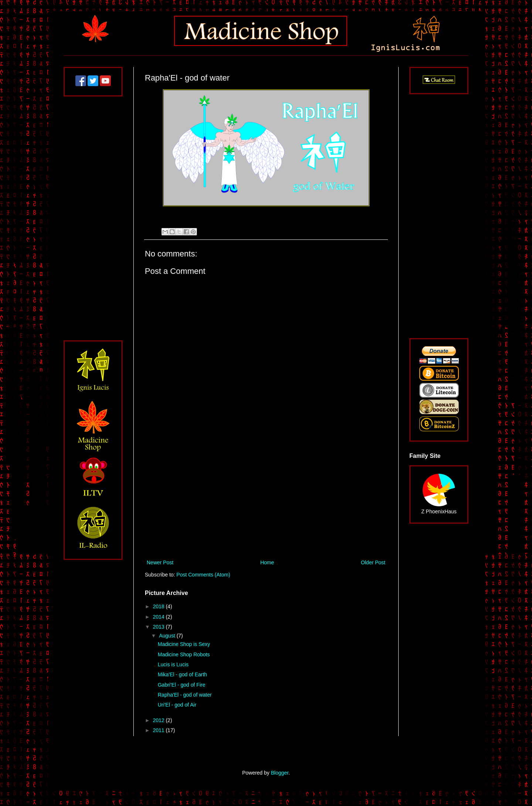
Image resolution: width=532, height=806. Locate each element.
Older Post (373, 562)
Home (267, 562)
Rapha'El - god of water (185, 695)
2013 (159, 627)
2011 (159, 730)
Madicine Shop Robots (184, 654)
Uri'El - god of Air (177, 705)
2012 (159, 720)
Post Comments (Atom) (203, 575)
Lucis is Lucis (173, 664)
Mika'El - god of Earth (182, 674)
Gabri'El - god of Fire (182, 685)
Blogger (279, 773)
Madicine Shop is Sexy (184, 644)
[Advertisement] (266, 497)
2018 (159, 606)
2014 (159, 617)
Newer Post (160, 562)
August (168, 636)
